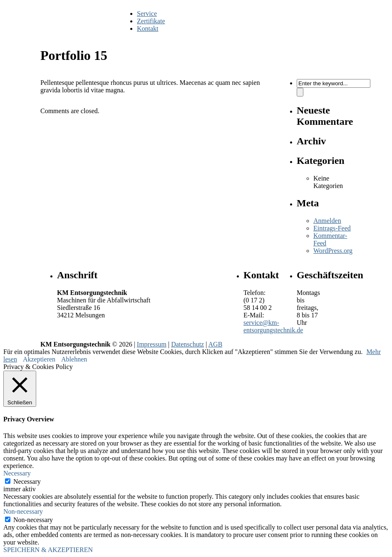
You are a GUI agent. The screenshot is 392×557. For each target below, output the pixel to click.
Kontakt (148, 28)
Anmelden (327, 221)
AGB (216, 344)
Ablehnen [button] (74, 359)
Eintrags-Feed (332, 228)
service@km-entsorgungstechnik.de (273, 326)
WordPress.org (333, 251)
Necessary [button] (17, 473)
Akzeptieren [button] (39, 359)
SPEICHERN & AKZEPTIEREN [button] (48, 550)
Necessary (27, 481)
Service (147, 14)
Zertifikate (151, 21)
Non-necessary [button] (23, 511)
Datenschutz (187, 344)
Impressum (152, 344)
